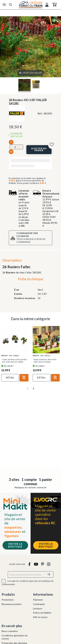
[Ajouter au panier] (39, 150)
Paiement (38, 600)
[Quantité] (16, 147)
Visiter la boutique (15, 545)
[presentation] (28, 387)
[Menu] (4, 5)
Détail (10, 378)
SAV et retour (40, 617)
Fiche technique (31, 279)
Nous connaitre (10, 631)
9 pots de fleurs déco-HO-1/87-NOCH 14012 (45, 361)
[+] (11, 152)
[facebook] (30, 564)
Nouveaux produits (12, 604)
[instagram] (49, 564)
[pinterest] (42, 564)
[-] (11, 142)
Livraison (38, 608)
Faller (29, 272)
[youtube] (36, 564)
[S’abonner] (49, 574)
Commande (39, 604)
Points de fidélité (42, 613)
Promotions (8, 600)
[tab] (30, 280)
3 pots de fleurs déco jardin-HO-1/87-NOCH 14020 (15, 361)
